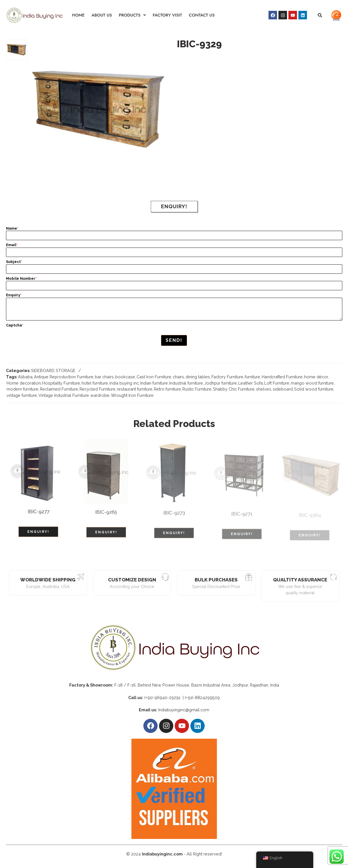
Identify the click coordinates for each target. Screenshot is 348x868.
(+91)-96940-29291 (163, 696)
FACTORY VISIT (167, 15)
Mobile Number (21, 278)
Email (12, 245)
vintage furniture (22, 395)
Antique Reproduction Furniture (64, 377)
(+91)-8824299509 (202, 696)
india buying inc (124, 383)
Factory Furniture (227, 377)
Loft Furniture (277, 383)
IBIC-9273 (174, 516)
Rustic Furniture (197, 389)
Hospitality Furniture (61, 383)
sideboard (283, 389)
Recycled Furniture (97, 389)
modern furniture (23, 389)
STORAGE (66, 370)
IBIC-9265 (106, 515)
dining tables (198, 377)
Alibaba (25, 377)
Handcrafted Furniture (282, 377)
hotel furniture (95, 383)
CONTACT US (202, 15)
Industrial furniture (186, 383)
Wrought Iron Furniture (132, 395)
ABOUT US (102, 15)
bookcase (125, 377)
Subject (14, 262)
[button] (132, 15)
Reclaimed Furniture (59, 389)
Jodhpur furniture (221, 383)
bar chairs (104, 377)
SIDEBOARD (43, 370)
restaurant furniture (135, 389)
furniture (253, 377)
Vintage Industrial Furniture (64, 395)
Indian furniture (154, 383)
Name (12, 228)
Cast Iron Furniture (154, 377)
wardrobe (100, 395)
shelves (264, 389)
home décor (316, 377)
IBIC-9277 (38, 514)
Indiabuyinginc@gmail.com (184, 709)
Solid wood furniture (314, 389)
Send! (174, 340)
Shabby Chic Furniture (234, 389)
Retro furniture (167, 389)
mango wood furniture (312, 383)
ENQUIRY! (174, 206)
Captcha (15, 325)
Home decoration (24, 383)
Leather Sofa (251, 383)
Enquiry (14, 295)
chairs (178, 377)
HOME (78, 15)
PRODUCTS (132, 15)
